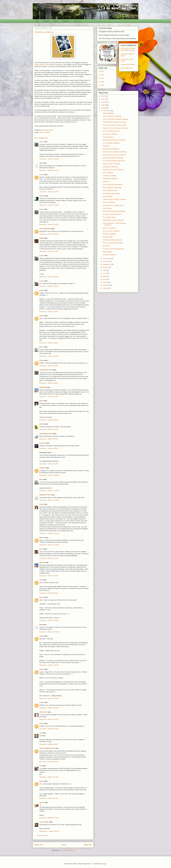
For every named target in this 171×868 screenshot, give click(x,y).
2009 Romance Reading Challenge (115, 122)
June (105, 273)
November (107, 259)
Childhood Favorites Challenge (113, 170)
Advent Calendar (40, 65)
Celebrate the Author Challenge (113, 220)
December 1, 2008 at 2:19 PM (49, 356)
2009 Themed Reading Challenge (114, 211)
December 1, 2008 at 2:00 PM (49, 312)
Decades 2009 (108, 237)
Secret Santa (107, 208)
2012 (103, 96)
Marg (55, 65)
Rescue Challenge (109, 202)
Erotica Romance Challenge (112, 188)
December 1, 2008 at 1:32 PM (49, 224)
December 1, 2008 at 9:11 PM (49, 464)
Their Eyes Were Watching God (113, 249)
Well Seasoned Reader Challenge (114, 140)
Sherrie (42, 802)
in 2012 (101, 71)
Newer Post (39, 845)
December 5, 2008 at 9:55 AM (49, 798)
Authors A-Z (77, 21)
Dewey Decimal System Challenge (114, 155)
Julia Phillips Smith (46, 370)
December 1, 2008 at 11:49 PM (49, 500)
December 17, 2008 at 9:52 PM (49, 831)
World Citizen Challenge (111, 149)
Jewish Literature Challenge (112, 116)
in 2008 (101, 85)
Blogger (104, 864)
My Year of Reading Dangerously (114, 161)
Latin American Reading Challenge (114, 199)
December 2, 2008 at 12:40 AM (49, 545)
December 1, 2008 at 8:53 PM (49, 448)
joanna (42, 175)
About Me (46, 21)
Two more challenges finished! (113, 243)
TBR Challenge (108, 173)
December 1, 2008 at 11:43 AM (49, 192)
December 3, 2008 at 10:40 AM (49, 632)
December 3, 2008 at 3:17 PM (49, 719)
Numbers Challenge (109, 234)
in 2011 (101, 75)
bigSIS (42, 238)
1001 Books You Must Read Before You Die (128, 49)
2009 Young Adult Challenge (112, 240)
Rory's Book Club (127, 68)
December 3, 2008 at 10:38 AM (49, 620)
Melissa (42, 538)
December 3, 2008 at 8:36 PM (49, 744)
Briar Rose (106, 246)
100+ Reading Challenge (111, 143)
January (106, 288)
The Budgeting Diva (46, 434)
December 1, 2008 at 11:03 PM (49, 491)
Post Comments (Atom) (67, 850)
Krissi (41, 549)
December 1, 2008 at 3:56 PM (49, 383)
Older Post (88, 845)
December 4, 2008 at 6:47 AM (49, 777)
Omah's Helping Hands (47, 748)
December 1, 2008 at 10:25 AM (49, 159)
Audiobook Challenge (110, 179)
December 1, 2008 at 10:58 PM (49, 475)
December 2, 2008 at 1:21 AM (49, 558)
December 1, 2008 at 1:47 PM (49, 251)
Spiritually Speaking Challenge (113, 158)
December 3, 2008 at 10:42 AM (49, 665)
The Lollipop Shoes (109, 217)
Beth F (42, 347)
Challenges (65, 21)
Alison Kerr (43, 712)
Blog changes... (108, 252)
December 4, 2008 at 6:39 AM (49, 762)
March (105, 282)
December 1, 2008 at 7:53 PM (49, 439)
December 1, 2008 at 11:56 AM (49, 205)
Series (56, 21)
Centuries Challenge (110, 176)
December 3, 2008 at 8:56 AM (49, 593)
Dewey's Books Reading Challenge (115, 152)
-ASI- (91, 864)
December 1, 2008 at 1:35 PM (49, 234)
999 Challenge (108, 196)
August (106, 267)
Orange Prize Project (128, 64)
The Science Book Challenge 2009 (114, 125)
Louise (42, 256)
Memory (42, 562)
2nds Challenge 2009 (110, 190)
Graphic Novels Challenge (112, 164)
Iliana (41, 479)
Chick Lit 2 (106, 182)
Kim (41, 766)
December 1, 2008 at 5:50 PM (49, 429)
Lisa (41, 733)
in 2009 (101, 82)
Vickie (41, 401)
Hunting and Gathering (110, 167)
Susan (41, 504)
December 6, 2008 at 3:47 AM (49, 818)
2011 (103, 99)
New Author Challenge (110, 134)
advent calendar (45, 132)
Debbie (42, 424)
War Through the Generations (113, 185)
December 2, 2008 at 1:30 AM (49, 576)
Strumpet (42, 443)
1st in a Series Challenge (111, 231)
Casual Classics (108, 137)
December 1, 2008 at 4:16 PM (49, 397)
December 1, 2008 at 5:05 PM (49, 420)
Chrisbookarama (45, 229)
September (107, 264)
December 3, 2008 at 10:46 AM (49, 698)
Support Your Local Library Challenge (115, 128)
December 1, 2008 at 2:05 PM (49, 343)
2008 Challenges (108, 113)
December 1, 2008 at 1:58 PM (49, 286)
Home (37, 21)
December (107, 111)
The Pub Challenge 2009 (111, 131)
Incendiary (106, 146)
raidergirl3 (43, 387)
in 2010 (101, 78)
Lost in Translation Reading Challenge (116, 119)
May (105, 276)
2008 (103, 108)
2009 (103, 105)
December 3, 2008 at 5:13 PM (49, 729)
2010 (103, 102)
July (105, 270)
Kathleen (42, 468)
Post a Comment (42, 835)
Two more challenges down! (112, 214)
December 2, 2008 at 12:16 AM (49, 533)
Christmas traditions (109, 255)
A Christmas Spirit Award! (111, 194)
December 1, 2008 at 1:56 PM (49, 277)
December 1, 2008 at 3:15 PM (49, 366)
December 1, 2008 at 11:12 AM (49, 170)
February (106, 285)
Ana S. (42, 142)
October (106, 261)
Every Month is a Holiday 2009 (113, 205)
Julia (41, 580)
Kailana (48, 65)
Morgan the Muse (45, 495)
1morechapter (44, 822)
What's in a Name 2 (109, 228)
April (105, 279)
